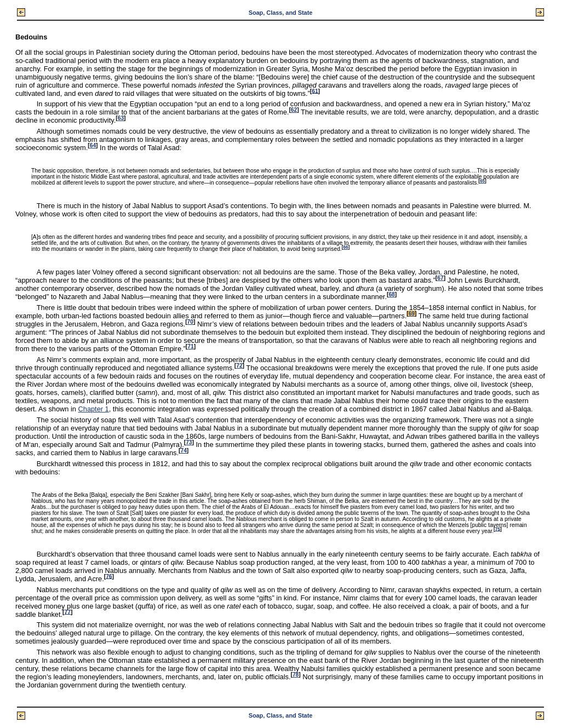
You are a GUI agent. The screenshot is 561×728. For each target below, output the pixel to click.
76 (109, 576)
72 (239, 366)
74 (183, 451)
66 (345, 247)
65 (482, 181)
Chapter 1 (94, 409)
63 (121, 118)
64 (93, 145)
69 (412, 314)
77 (68, 612)
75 (498, 529)
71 (190, 346)
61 (315, 91)
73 (189, 442)
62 (294, 110)
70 (190, 322)
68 (391, 294)
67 (440, 278)
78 (296, 675)
